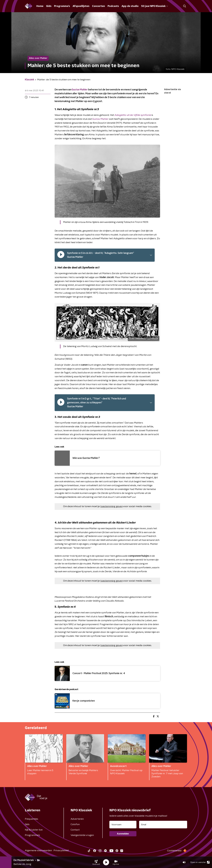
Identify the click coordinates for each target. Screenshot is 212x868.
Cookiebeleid (174, 851)
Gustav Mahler (80, 90)
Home (40, 6)
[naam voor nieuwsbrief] (123, 825)
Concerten (98, 6)
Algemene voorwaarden (38, 851)
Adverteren (77, 819)
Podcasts (113, 6)
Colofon (75, 824)
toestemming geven (111, 506)
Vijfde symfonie (142, 115)
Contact (75, 830)
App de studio (130, 6)
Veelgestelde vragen (82, 835)
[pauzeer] (61, 255)
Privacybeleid (61, 851)
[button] (96, 862)
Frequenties (32, 819)
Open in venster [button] (200, 862)
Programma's (62, 6)
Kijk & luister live (34, 830)
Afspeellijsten (81, 6)
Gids (49, 6)
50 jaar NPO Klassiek (155, 6)
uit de (124, 115)
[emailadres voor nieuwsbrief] (163, 825)
